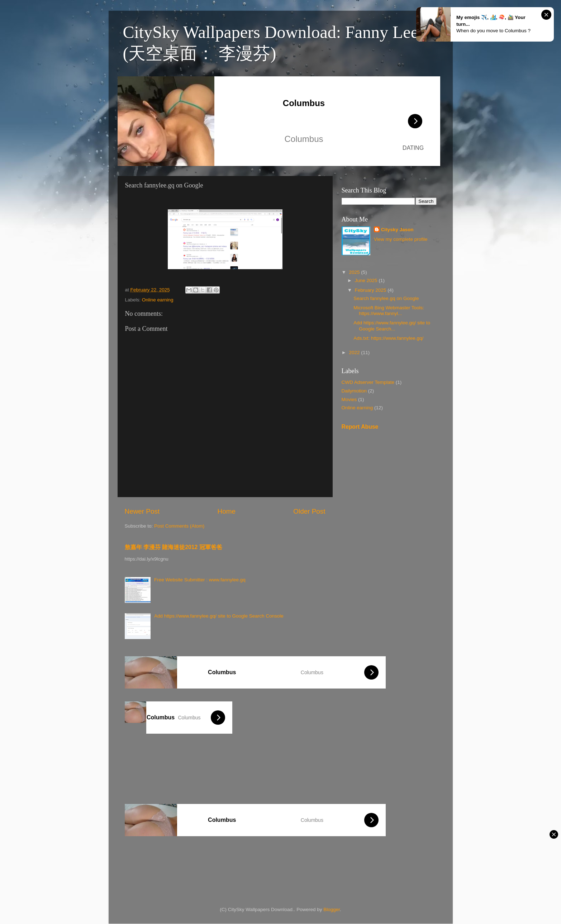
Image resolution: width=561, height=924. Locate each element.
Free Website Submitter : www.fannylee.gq (200, 580)
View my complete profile (401, 239)
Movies (349, 399)
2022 (355, 353)
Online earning (158, 300)
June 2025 (367, 280)
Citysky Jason (397, 230)
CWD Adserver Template (368, 382)
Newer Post (142, 511)
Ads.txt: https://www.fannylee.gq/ (388, 338)
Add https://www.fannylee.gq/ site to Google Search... (392, 326)
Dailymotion (354, 391)
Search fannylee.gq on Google (386, 298)
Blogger (332, 909)
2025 (355, 272)
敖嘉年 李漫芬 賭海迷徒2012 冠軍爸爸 (173, 547)
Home (227, 511)
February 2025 (371, 290)
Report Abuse (360, 427)
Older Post (309, 511)
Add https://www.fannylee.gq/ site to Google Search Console (219, 616)
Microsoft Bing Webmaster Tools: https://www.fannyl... (389, 311)
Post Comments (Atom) (179, 526)
